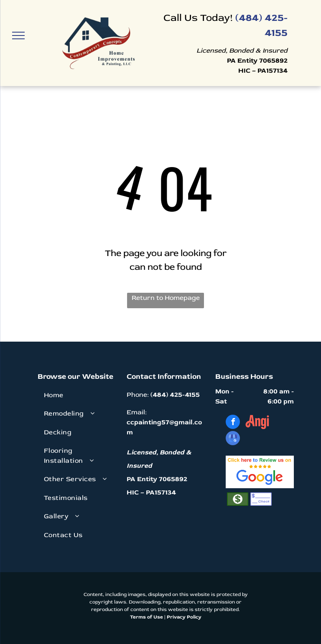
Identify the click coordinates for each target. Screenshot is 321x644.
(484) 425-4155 (175, 395)
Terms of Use (146, 617)
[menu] (18, 35)
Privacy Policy (184, 617)
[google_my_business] (233, 439)
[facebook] (233, 423)
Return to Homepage (166, 298)
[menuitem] (77, 395)
